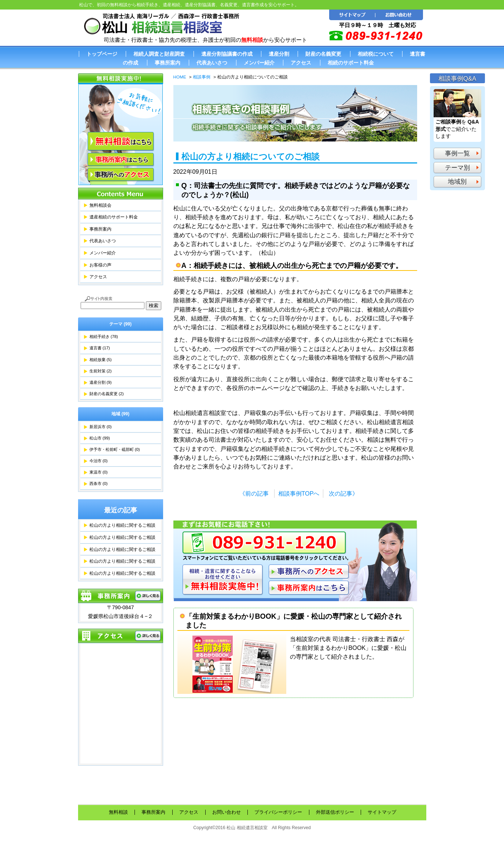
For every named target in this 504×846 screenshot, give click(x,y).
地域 (120, 414)
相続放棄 (101, 360)
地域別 (457, 182)
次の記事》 (343, 493)
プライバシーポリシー (278, 812)
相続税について (376, 54)
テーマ (120, 324)
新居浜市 (101, 427)
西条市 (99, 483)
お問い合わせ (227, 812)
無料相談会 (100, 205)
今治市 (99, 461)
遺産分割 (279, 54)
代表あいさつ (212, 63)
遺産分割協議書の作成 (227, 54)
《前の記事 (254, 493)
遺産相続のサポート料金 (114, 217)
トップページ (102, 54)
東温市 (99, 472)
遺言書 (100, 348)
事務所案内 (168, 63)
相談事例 (202, 77)
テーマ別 (457, 168)
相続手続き (104, 336)
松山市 (100, 438)
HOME (180, 77)
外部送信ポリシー (335, 812)
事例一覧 (457, 153)
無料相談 (118, 812)
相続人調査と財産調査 (159, 54)
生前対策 (101, 371)
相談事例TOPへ (299, 493)
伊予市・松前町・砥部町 (115, 449)
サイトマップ (382, 812)
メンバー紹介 (259, 63)
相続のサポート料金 (351, 63)
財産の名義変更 (323, 54)
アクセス (301, 63)
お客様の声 (100, 265)
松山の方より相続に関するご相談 (122, 525)
